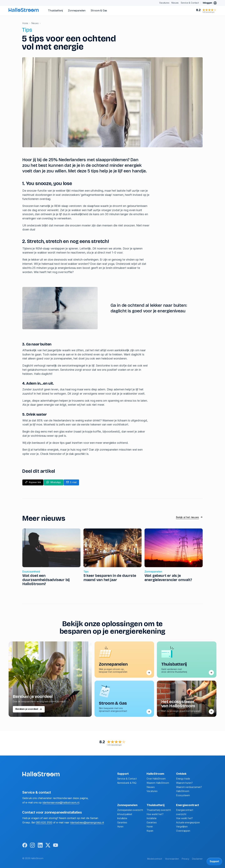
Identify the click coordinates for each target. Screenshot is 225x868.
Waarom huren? (184, 783)
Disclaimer (197, 859)
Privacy (185, 859)
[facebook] (25, 845)
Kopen (150, 831)
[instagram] (32, 845)
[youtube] (56, 845)
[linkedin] (40, 845)
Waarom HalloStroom (158, 783)
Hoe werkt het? (155, 814)
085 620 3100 (44, 822)
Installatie (122, 818)
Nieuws (151, 787)
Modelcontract (155, 859)
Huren (120, 827)
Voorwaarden (172, 859)
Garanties (122, 823)
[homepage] (24, 10)
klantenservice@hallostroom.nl (61, 802)
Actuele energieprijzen (188, 823)
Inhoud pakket (125, 814)
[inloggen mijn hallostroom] (210, 3)
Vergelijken (182, 827)
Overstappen (183, 831)
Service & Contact (127, 779)
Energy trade (183, 779)
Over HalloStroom (156, 779)
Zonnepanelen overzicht (130, 810)
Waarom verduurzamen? (189, 787)
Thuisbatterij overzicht (159, 810)
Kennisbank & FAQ (127, 783)
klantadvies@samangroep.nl (87, 822)
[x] (48, 845)
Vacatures (152, 791)
